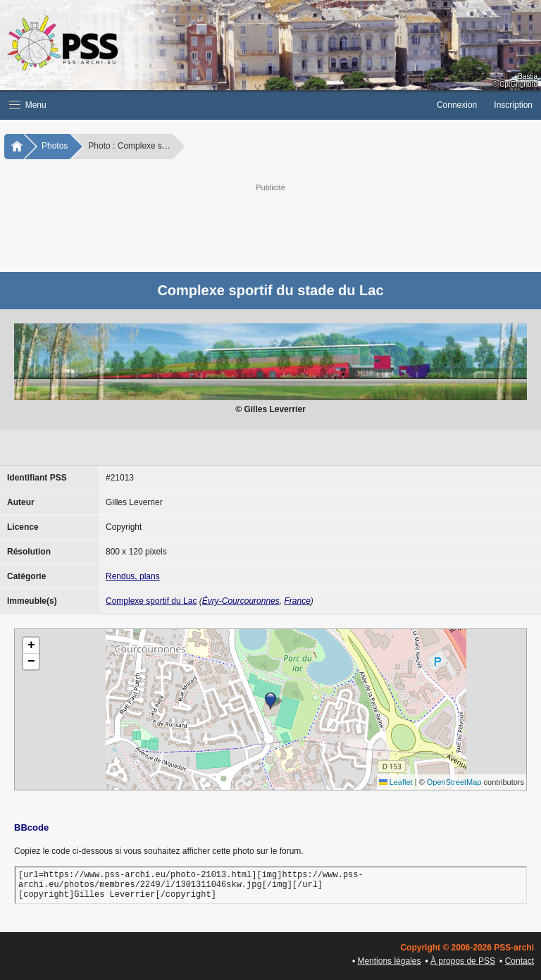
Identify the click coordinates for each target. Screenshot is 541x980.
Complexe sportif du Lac (151, 601)
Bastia (528, 76)
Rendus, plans (133, 576)
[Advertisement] (285, 226)
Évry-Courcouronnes (241, 601)
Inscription (513, 105)
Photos (55, 146)
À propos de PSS (463, 961)
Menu (28, 105)
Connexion (457, 105)
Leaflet (396, 782)
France (297, 601)
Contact (520, 961)
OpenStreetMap (454, 782)
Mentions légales (389, 961)
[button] (214, 105)
